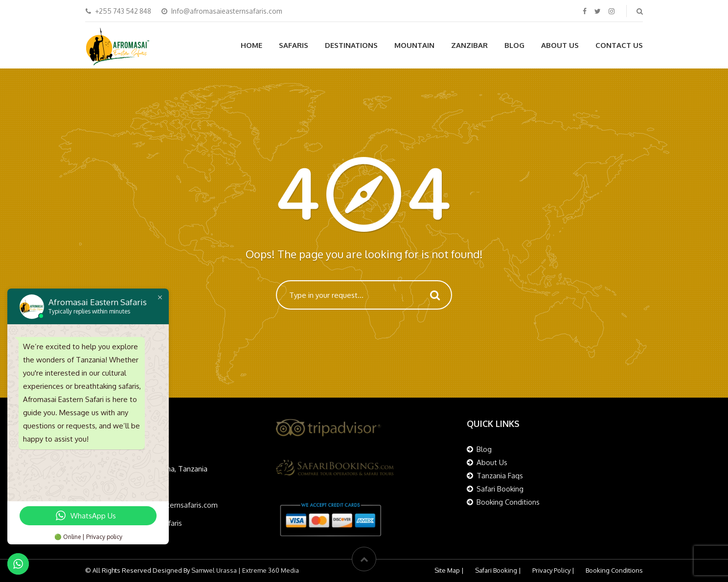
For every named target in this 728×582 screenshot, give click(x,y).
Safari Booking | (498, 570)
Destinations (351, 45)
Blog (514, 45)
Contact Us (619, 45)
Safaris (294, 45)
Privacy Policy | (553, 570)
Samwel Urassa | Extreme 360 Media (244, 570)
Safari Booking (500, 489)
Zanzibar (469, 45)
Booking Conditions (508, 502)
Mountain (414, 45)
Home (251, 45)
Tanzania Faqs (500, 476)
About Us (560, 45)
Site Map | (449, 570)
